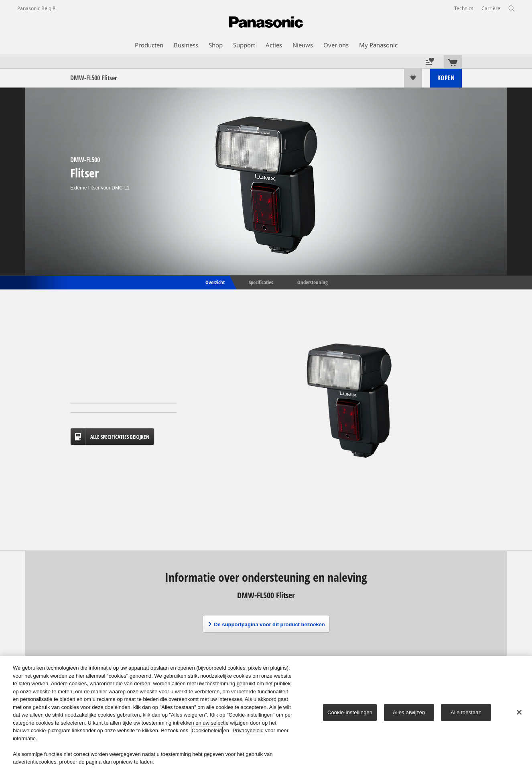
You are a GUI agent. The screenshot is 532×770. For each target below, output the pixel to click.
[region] (266, 713)
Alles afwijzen (409, 712)
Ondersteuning (313, 282)
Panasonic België (36, 8)
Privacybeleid (248, 730)
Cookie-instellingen (350, 712)
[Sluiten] (519, 712)
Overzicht (214, 282)
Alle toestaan (466, 712)
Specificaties (261, 282)
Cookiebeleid (207, 730)
